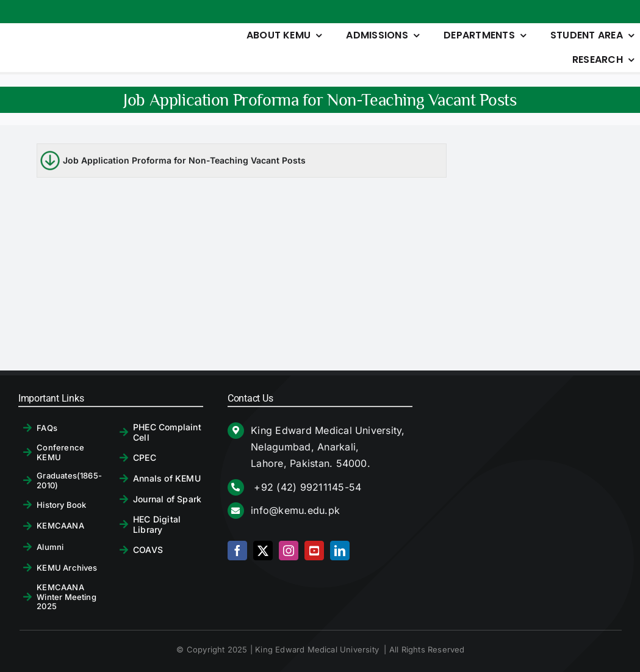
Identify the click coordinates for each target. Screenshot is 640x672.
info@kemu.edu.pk (295, 510)
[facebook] (237, 551)
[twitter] (263, 551)
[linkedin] (340, 551)
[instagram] (289, 551)
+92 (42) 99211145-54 (306, 487)
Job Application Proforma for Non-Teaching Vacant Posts (184, 160)
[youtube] (314, 551)
